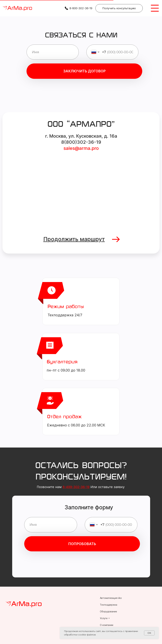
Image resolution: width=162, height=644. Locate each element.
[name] (53, 52)
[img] (17, 8)
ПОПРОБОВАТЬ (82, 544)
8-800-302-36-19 (81, 8)
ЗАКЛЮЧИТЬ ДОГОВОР (84, 71)
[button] (119, 8)
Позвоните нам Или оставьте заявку (81, 487)
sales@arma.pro (81, 148)
